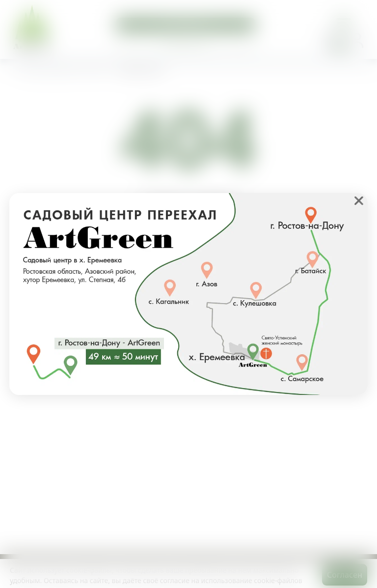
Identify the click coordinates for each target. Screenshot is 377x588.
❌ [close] (359, 200)
